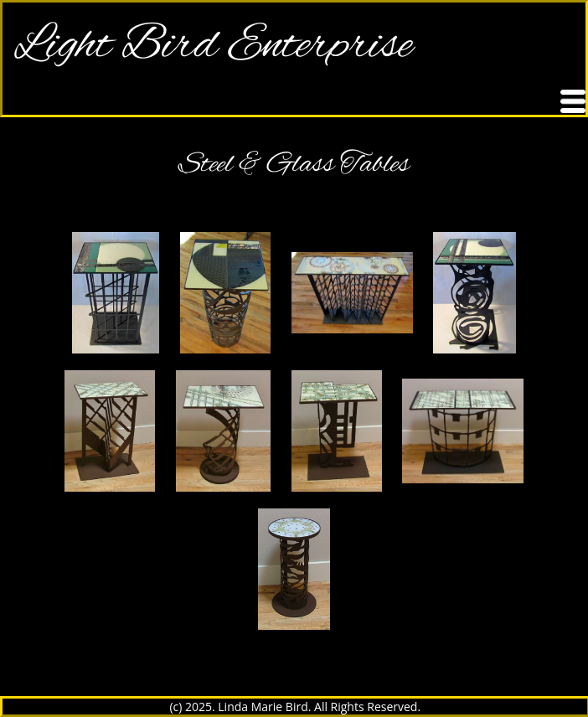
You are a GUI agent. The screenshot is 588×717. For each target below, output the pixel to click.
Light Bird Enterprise (213, 46)
